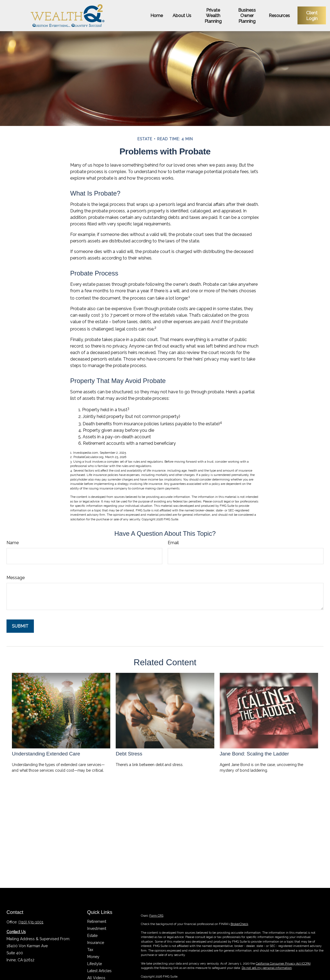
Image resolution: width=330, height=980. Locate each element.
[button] (157, 15)
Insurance (96, 943)
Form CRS (156, 916)
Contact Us (16, 932)
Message (16, 578)
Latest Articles (99, 971)
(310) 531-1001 (31, 922)
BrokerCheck (239, 924)
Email (173, 543)
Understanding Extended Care (46, 754)
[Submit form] (20, 626)
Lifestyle (95, 964)
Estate (92, 936)
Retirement (97, 921)
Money (93, 957)
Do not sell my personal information (267, 968)
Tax (90, 950)
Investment (97, 929)
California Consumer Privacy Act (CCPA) (283, 964)
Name (13, 543)
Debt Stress (129, 754)
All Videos (96, 978)
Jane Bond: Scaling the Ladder (254, 754)
